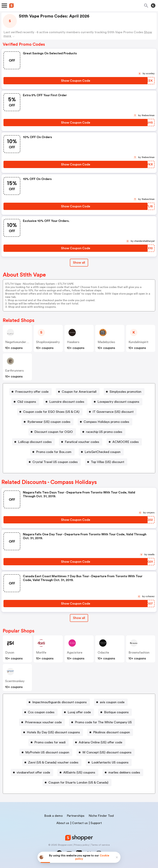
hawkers (73, 342)
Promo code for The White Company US (103, 722)
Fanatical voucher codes (82, 442)
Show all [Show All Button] (79, 263)
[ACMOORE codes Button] (124, 442)
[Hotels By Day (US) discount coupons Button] (52, 732)
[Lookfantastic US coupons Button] (109, 762)
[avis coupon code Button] (111, 702)
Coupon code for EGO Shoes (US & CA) (51, 412)
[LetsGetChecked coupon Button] (101, 452)
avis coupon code (112, 702)
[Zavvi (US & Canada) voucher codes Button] (52, 762)
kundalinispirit (138, 342)
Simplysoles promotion (125, 392)
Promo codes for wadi (50, 742)
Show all (79, 618)
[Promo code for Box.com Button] (52, 452)
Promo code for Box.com (54, 452)
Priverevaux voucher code (43, 722)
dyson (10, 653)
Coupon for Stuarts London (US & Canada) (78, 782)
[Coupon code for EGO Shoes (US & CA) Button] (50, 412)
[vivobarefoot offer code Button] (32, 772)
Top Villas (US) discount (108, 462)
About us (63, 823)
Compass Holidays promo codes (106, 422)
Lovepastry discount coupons (118, 402)
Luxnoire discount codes (67, 402)
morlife (41, 653)
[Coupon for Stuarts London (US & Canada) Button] (77, 782)
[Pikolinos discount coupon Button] (110, 732)
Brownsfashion (139, 653)
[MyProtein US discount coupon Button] (46, 752)
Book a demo (53, 816)
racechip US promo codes (104, 432)
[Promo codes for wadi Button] (49, 742)
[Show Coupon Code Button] (76, 81)
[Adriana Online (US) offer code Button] (99, 742)
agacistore (75, 653)
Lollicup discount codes (35, 442)
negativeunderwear (19, 342)
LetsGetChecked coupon (103, 452)
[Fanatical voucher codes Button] (81, 442)
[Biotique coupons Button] (115, 712)
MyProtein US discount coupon (47, 752)
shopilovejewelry (48, 342)
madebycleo (106, 342)
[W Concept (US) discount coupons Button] (106, 752)
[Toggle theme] (153, 6)
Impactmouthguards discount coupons (59, 702)
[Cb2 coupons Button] (25, 402)
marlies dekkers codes (124, 772)
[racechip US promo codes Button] (103, 432)
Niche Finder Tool (101, 816)
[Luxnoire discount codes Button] (65, 402)
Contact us (80, 823)
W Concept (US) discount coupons (107, 752)
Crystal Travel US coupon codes (55, 462)
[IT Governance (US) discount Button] (112, 412)
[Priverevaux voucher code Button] (42, 722)
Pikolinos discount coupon (112, 732)
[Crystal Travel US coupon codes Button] (54, 462)
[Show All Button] (79, 618)
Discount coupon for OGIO (54, 432)
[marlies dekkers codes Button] (123, 772)
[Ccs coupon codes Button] (40, 712)
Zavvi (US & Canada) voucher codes (53, 762)
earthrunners (14, 371)
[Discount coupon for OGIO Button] (52, 432)
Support (96, 823)
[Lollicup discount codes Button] (33, 442)
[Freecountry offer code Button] (31, 392)
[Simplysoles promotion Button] (124, 392)
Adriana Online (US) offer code (101, 742)
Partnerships (76, 816)
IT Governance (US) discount (113, 412)
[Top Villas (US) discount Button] (106, 462)
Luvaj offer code (79, 712)
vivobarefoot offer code (33, 772)
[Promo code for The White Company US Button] (102, 722)
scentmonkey (15, 681)
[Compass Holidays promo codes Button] (105, 422)
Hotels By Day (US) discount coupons (53, 732)
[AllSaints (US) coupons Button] (78, 772)
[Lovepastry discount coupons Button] (117, 402)
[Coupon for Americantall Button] (78, 392)
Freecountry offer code (32, 392)
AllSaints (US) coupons (79, 772)
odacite (103, 653)
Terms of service (100, 845)
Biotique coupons (116, 712)
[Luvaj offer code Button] (78, 712)
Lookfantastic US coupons (110, 762)
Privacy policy (82, 845)
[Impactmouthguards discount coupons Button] (58, 702)
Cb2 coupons (27, 402)
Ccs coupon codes (41, 712)
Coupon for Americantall (79, 392)
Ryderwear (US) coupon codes (49, 422)
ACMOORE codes (126, 442)
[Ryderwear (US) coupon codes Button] (48, 422)
